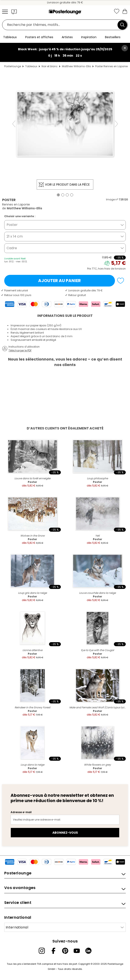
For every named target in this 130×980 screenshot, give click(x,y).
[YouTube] (77, 951)
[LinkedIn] (88, 951)
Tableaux (31, 66)
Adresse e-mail (21, 812)
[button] (14, 12)
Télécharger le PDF (20, 350)
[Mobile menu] (5, 12)
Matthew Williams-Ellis (76, 66)
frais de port (70, 964)
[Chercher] (122, 25)
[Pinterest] (65, 951)
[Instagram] (42, 951)
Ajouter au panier (59, 281)
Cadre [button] (12, 248)
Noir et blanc (50, 66)
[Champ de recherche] (61, 25)
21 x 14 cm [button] (15, 236)
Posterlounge (13, 66)
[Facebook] (53, 951)
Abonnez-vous (65, 833)
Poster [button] (12, 225)
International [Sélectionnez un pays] (17, 927)
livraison (120, 269)
